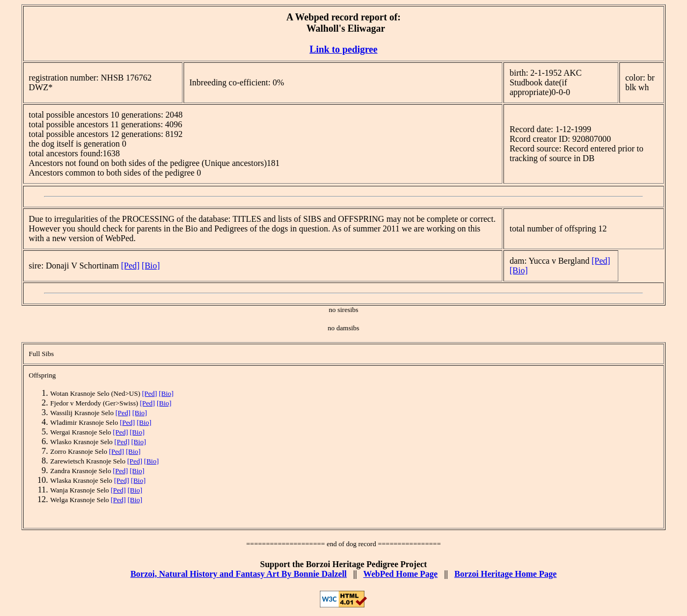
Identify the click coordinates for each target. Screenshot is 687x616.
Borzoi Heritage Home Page (505, 574)
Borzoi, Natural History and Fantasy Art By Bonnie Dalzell (239, 574)
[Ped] (130, 266)
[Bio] (151, 266)
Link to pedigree (344, 49)
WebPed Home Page (401, 574)
